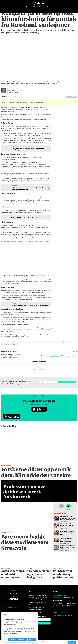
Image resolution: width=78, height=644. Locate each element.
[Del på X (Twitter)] (70, 97)
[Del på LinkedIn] (73, 97)
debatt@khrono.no (58, 597)
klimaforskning (59, 342)
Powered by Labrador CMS (39, 642)
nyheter (35, 342)
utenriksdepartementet (46, 342)
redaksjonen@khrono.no (60, 595)
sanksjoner (18, 342)
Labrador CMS (61, 615)
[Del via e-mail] (76, 97)
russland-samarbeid (7, 342)
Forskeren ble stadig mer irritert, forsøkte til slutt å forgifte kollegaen (68, 547)
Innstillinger (72, 643)
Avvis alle (32, 639)
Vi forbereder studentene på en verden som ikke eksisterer (67, 525)
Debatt (35, 7)
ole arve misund (27, 342)
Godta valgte (22, 639)
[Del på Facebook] (67, 97)
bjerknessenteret (7, 344)
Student (41, 7)
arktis (15, 344)
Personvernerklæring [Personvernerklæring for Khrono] (14, 607)
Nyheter (28, 7)
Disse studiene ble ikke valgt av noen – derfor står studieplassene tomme (67, 518)
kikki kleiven (68, 342)
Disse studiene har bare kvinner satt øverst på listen (67, 533)
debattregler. (35, 604)
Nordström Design (63, 612)
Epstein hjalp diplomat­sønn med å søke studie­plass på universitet (67, 540)
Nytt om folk (49, 7)
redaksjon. (43, 602)
